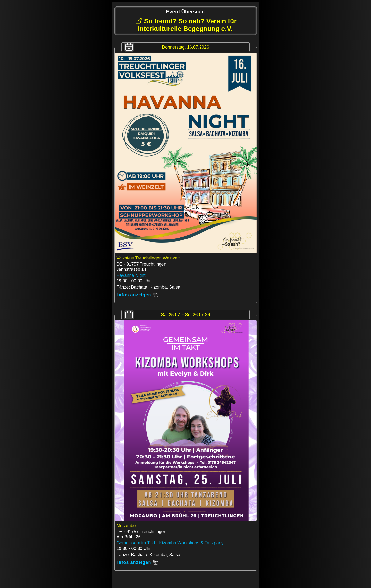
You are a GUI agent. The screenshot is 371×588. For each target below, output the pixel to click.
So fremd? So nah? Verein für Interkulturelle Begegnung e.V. (186, 25)
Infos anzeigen (138, 295)
